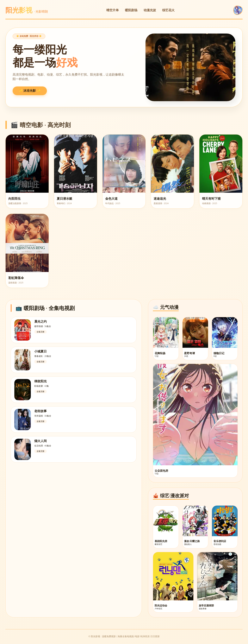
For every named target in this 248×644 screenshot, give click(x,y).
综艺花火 (168, 10)
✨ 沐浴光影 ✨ (30, 91)
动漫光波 (150, 10)
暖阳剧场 (131, 10)
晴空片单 (113, 10)
